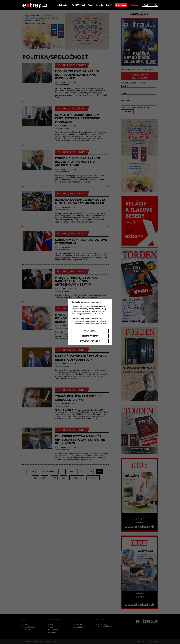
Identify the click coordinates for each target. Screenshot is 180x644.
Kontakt (109, 5)
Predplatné (121, 5)
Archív (91, 5)
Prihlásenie (135, 5)
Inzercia (99, 5)
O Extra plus (62, 5)
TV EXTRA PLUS (78, 5)
